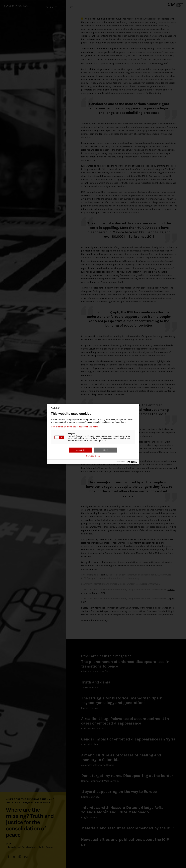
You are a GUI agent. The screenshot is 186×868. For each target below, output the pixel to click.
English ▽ (55, 408)
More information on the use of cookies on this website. (75, 427)
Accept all (81, 450)
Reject (105, 450)
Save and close (93, 456)
